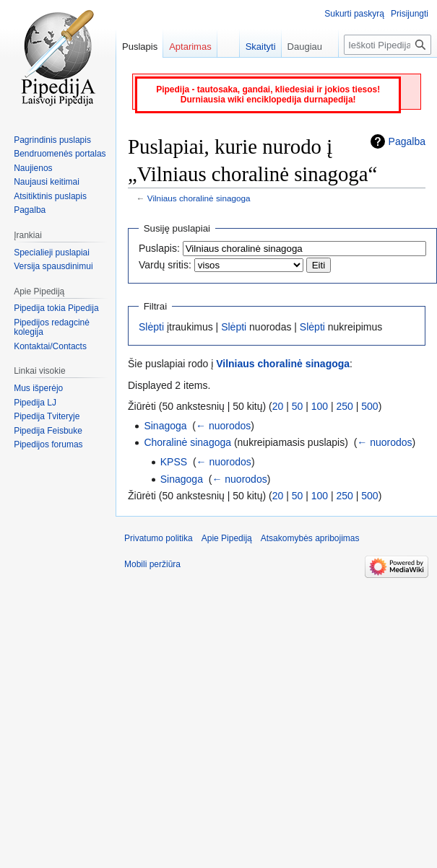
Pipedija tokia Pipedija (56, 308)
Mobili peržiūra (152, 564)
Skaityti (254, 47)
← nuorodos (223, 426)
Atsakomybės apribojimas (310, 538)
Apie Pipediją (227, 538)
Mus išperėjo (38, 388)
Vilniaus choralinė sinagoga (199, 198)
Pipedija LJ (35, 403)
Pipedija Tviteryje (47, 416)
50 (298, 406)
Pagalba (407, 141)
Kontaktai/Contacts (50, 346)
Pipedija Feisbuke (48, 431)
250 (345, 406)
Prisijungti (410, 14)
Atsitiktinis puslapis (50, 196)
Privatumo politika (159, 538)
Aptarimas (190, 47)
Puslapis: (159, 248)
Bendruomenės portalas (60, 154)
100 (320, 406)
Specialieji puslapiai (52, 253)
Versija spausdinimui (53, 266)
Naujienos (33, 168)
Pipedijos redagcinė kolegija (52, 328)
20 (278, 406)
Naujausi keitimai (47, 182)
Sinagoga (165, 426)
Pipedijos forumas (48, 444)
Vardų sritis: (165, 265)
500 (369, 406)
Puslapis (140, 47)
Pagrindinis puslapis (52, 140)
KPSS (174, 462)
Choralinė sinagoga (187, 442)
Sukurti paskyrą (354, 14)
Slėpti (151, 327)
